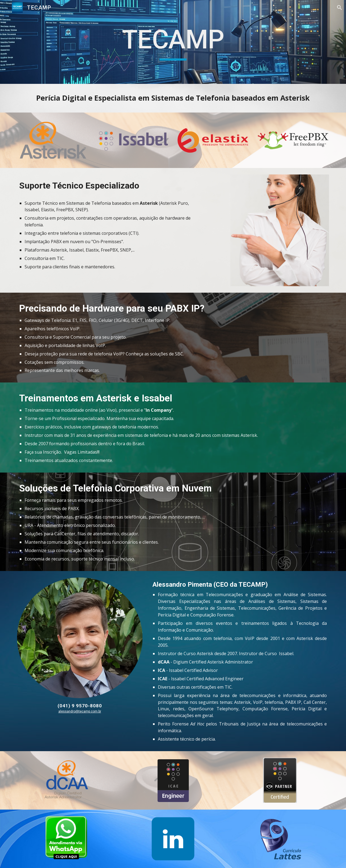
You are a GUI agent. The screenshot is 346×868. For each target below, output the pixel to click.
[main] (173, 42)
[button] (340, 8)
